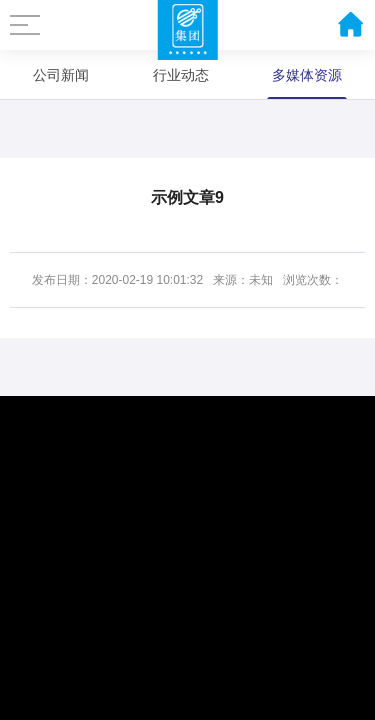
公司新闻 (61, 75)
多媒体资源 (307, 75)
